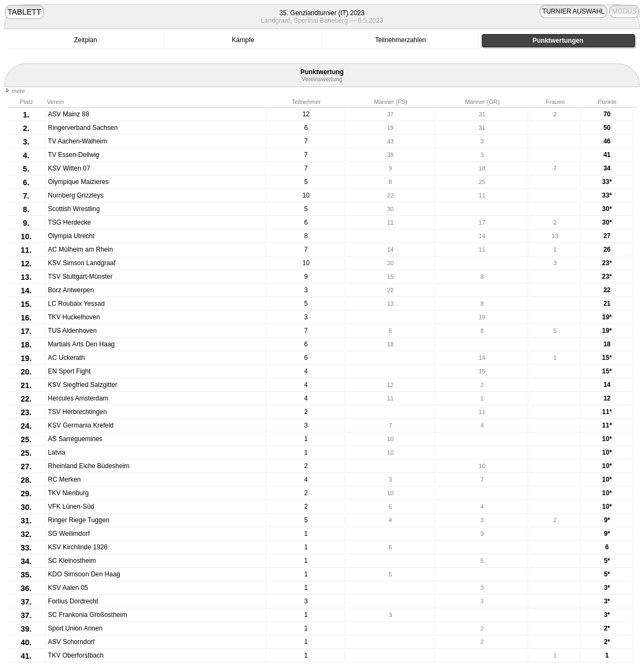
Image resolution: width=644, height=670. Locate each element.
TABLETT (24, 12)
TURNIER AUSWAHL (573, 11)
